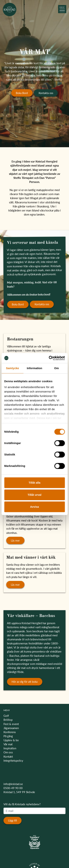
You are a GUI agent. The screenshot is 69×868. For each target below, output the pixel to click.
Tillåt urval (34, 495)
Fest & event (11, 724)
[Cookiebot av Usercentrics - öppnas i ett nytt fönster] (49, 358)
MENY (7, 710)
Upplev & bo (11, 740)
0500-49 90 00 (13, 788)
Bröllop (8, 720)
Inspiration (10, 748)
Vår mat (8, 744)
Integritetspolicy (13, 761)
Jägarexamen (11, 728)
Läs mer (15, 540)
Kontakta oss (46, 93)
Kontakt (8, 756)
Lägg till (12, 820)
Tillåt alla (35, 483)
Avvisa (35, 507)
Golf (6, 716)
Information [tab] (35, 368)
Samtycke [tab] (12, 368)
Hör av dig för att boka (25, 682)
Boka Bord (22, 93)
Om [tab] (57, 368)
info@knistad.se (13, 784)
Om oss (8, 752)
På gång (8, 736)
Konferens (10, 732)
